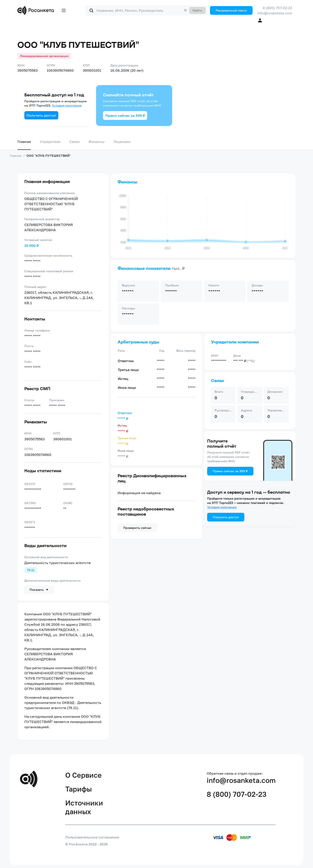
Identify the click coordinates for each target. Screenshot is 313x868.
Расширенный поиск (231, 10)
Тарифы (78, 789)
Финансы (97, 142)
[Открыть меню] (64, 10)
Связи (74, 142)
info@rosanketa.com (275, 13)
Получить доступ (41, 115)
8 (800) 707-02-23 (277, 8)
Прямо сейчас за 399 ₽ (125, 116)
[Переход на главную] (37, 10)
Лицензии (122, 142)
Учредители (50, 142)
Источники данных (84, 807)
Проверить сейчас (137, 528)
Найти (197, 10)
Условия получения (67, 105)
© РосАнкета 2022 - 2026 (87, 844)
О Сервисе (83, 775)
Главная (24, 142)
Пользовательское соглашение (92, 837)
